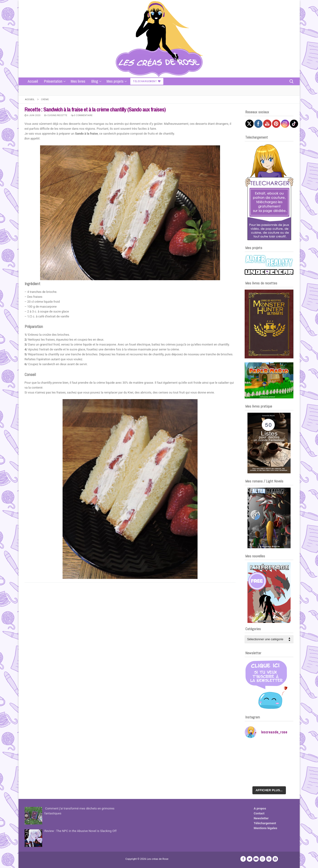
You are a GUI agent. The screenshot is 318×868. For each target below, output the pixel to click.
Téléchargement (265, 823)
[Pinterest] (269, 859)
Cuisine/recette (56, 115)
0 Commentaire (82, 115)
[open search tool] (292, 81)
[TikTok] (275, 859)
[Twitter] (249, 859)
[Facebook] (243, 859)
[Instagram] (262, 859)
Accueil (30, 99)
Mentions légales (266, 828)
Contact (259, 813)
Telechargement (147, 81)
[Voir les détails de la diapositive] (269, 324)
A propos (260, 808)
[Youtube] (256, 859)
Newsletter (261, 818)
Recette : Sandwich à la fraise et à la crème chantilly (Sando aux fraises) (95, 109)
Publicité (30, 861)
